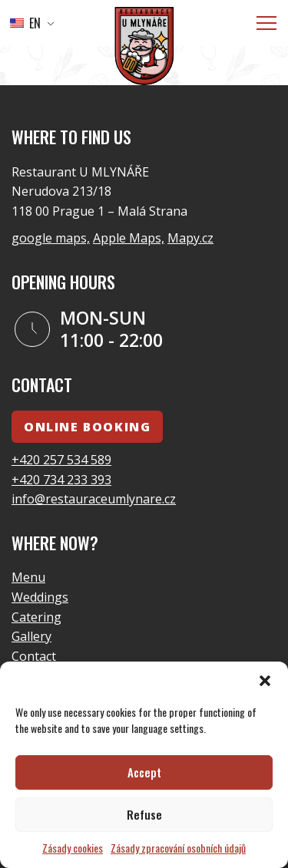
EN (25, 23)
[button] (265, 681)
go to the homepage (200, 55)
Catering (36, 617)
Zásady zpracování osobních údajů (178, 848)
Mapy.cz (190, 238)
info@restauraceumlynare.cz (94, 499)
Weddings (40, 597)
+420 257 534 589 (61, 460)
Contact (34, 656)
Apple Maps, (129, 238)
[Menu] (266, 23)
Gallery (31, 636)
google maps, (51, 238)
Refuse (144, 814)
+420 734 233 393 (61, 480)
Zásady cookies (73, 848)
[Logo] (144, 49)
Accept (144, 772)
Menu (28, 577)
